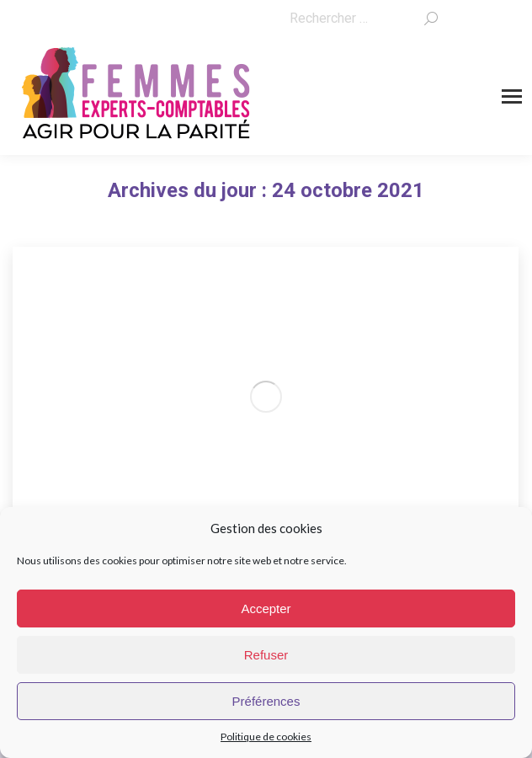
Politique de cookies (266, 737)
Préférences (266, 701)
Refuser (266, 655)
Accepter (266, 609)
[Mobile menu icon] (512, 96)
